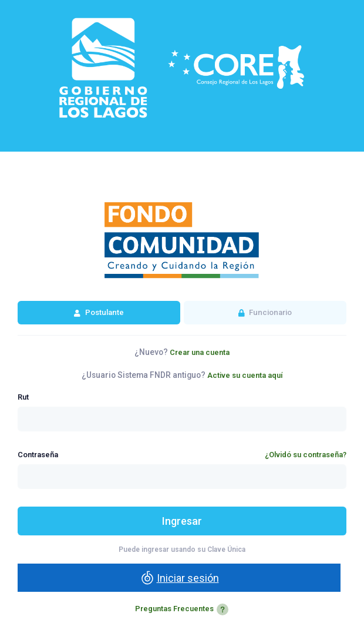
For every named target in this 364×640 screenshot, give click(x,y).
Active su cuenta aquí (245, 375)
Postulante (104, 312)
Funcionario (269, 312)
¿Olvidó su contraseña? (306, 455)
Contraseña (38, 455)
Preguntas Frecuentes (182, 609)
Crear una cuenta (200, 352)
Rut (23, 397)
